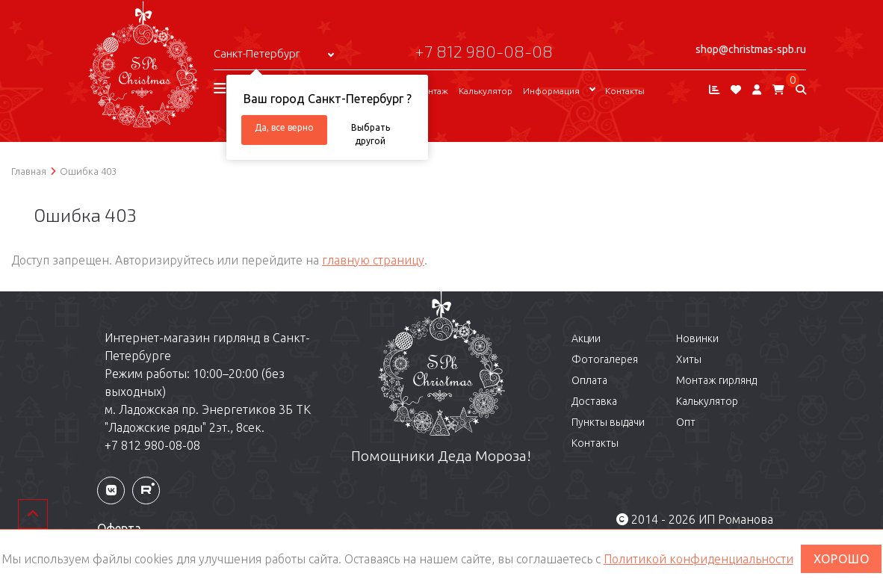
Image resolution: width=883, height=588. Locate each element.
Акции (586, 338)
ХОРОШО (842, 559)
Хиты (689, 359)
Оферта (119, 528)
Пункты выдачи (608, 422)
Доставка (594, 401)
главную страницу (373, 260)
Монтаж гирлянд (716, 380)
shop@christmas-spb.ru (751, 49)
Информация (551, 91)
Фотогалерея (605, 359)
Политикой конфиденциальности (698, 559)
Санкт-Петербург (257, 53)
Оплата (589, 380)
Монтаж (431, 91)
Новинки (697, 338)
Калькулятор (486, 91)
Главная (29, 171)
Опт (686, 422)
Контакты (625, 91)
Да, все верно (284, 127)
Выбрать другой (371, 134)
